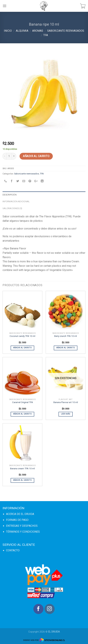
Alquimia (22, 31)
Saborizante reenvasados (66, 31)
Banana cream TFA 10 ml (22, 469)
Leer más (66, 414)
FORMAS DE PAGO (17, 520)
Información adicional (16, 202)
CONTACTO (13, 550)
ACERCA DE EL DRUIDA (20, 514)
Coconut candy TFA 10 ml (22, 336)
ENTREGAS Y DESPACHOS (22, 526)
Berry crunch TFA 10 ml (66, 336)
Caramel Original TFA (23, 403)
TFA (46, 35)
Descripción (10, 195)
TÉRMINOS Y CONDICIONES (23, 532)
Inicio (8, 31)
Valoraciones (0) (12, 208)
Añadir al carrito (36, 156)
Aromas (38, 31)
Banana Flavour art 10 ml (66, 403)
